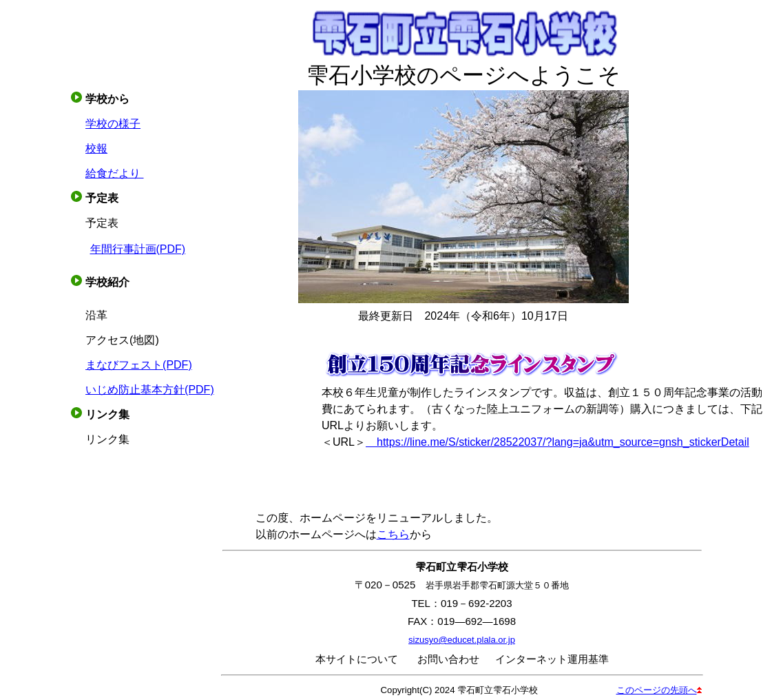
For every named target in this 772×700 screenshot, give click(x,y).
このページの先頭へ (659, 690)
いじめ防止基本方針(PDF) (150, 390)
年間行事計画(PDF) (138, 249)
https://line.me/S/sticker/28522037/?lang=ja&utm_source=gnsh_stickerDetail (557, 442)
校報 (96, 148)
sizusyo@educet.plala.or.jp (462, 640)
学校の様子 (113, 124)
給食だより (114, 173)
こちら (393, 534)
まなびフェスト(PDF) (139, 365)
